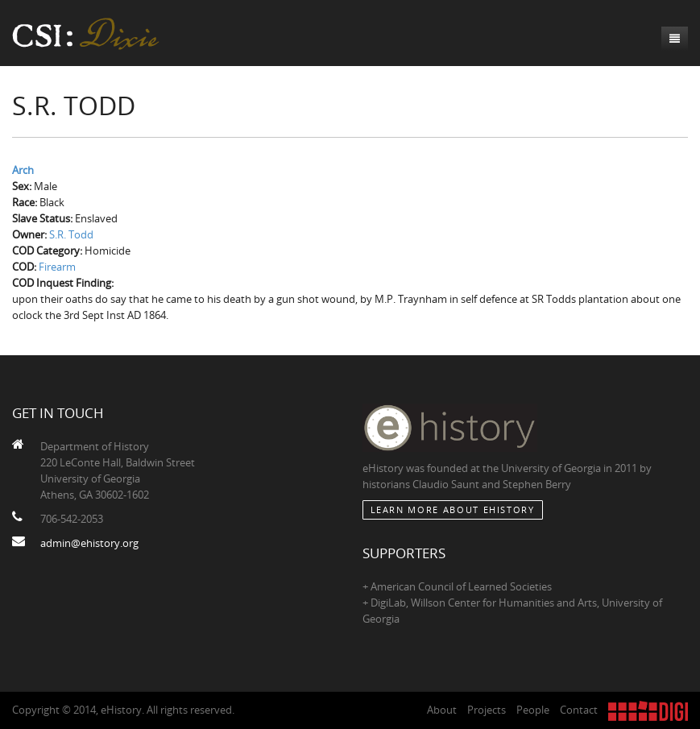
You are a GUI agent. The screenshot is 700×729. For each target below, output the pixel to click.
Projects (487, 710)
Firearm (57, 267)
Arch (23, 170)
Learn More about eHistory (453, 509)
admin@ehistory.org (89, 543)
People (533, 710)
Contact (579, 710)
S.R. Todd (71, 234)
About (442, 710)
